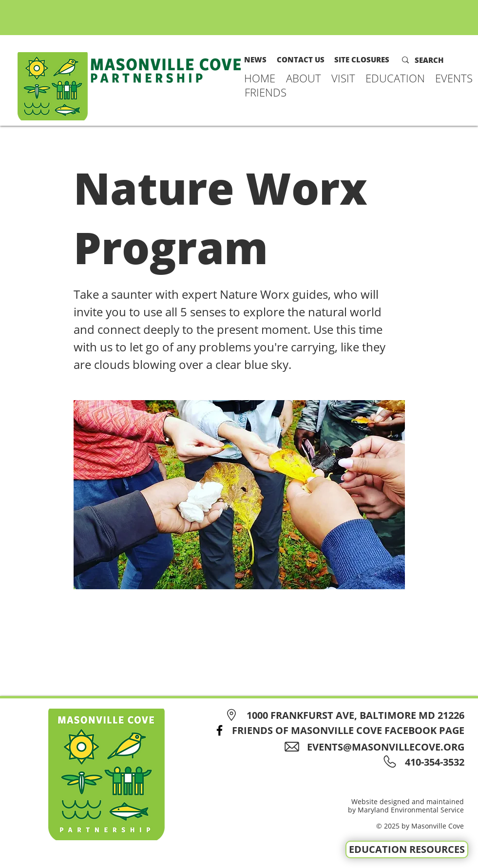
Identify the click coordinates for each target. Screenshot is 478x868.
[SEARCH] (436, 60)
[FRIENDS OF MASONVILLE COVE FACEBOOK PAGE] (336, 730)
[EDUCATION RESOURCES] (407, 849)
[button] (304, 78)
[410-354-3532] (433, 762)
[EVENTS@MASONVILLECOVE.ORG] (378, 747)
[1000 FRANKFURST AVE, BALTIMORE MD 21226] (343, 715)
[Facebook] (220, 730)
